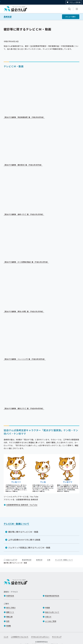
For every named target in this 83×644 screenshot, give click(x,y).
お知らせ (48, 617)
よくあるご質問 (51, 621)
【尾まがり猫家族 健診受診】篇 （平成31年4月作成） (25, 165)
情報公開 (9, 617)
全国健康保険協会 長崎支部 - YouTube (22, 505)
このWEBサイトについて (20, 637)
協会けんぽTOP (12, 560)
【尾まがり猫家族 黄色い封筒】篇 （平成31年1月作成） (25, 312)
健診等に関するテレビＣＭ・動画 (23, 532)
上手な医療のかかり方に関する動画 (24, 540)
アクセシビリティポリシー (40, 637)
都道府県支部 (27, 560)
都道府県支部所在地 (52, 596)
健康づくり (10, 612)
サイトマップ (57, 637)
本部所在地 (10, 596)
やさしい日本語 (75, 2)
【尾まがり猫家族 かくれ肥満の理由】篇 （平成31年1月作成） (28, 262)
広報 (49, 560)
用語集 (9, 626)
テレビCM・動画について (16, 524)
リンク (6, 637)
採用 (8, 621)
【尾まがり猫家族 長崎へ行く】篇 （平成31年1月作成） (25, 214)
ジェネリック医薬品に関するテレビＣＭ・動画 (29, 548)
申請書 (47, 608)
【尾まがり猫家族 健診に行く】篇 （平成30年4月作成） (25, 409)
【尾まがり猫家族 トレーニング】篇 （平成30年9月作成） (26, 359)
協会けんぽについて (52, 612)
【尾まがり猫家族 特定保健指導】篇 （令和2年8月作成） (26, 117)
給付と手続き (11, 608)
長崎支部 (8, 17)
